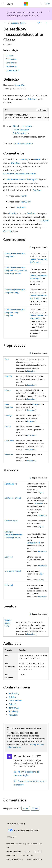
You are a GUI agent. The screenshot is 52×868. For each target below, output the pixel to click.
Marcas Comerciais (14, 859)
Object (16, 126)
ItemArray (26, 202)
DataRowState (15, 701)
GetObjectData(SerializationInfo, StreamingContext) (14, 535)
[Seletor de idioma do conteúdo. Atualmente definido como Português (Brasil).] (16, 824)
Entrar (47, 4)
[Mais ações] (46, 23)
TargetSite (9, 455)
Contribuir (38, 851)
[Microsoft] (26, 4)
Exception (27, 126)
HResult (8, 390)
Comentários (11, 59)
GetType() (9, 557)
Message (8, 415)
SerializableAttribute (23, 143)
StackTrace (9, 441)
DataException (19, 133)
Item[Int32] (14, 708)
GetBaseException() (13, 498)
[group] (26, 116)
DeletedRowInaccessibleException (20, 173)
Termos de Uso (27, 855)
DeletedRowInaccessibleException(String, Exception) (15, 312)
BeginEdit (21, 207)
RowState (14, 213)
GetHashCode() (11, 521)
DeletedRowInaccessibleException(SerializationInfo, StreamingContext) (16, 270)
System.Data (20, 85)
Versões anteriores (13, 851)
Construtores (11, 63)
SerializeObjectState (8, 623)
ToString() (9, 585)
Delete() (12, 704)
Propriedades (11, 66)
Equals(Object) (11, 484)
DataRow (32, 99)
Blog (26, 851)
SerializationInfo (33, 543)
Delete (37, 159)
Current (7, 231)
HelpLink (8, 376)
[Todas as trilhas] (6, 23)
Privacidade (10, 855)
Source (8, 426)
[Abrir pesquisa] (41, 4)
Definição (9, 55)
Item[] (24, 196)
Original (45, 220)
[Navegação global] (3, 4)
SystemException (21, 129)
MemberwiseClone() (13, 571)
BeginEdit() (14, 693)
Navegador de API (17, 23)
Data (7, 359)
